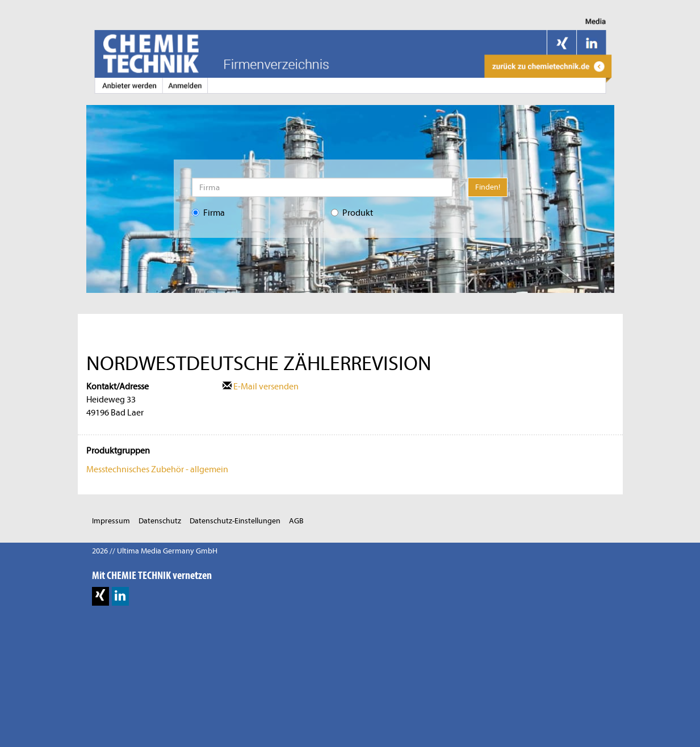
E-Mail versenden (261, 387)
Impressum (111, 521)
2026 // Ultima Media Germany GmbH (155, 551)
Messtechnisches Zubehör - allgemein (157, 469)
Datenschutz (160, 521)
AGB (296, 521)
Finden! (488, 187)
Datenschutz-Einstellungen (235, 521)
